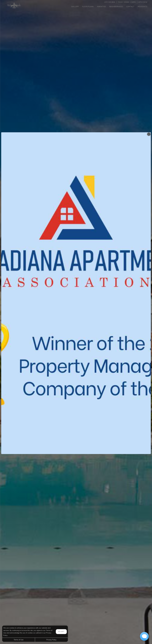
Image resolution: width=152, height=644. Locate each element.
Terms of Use (19, 640)
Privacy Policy (51, 640)
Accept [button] (61, 632)
